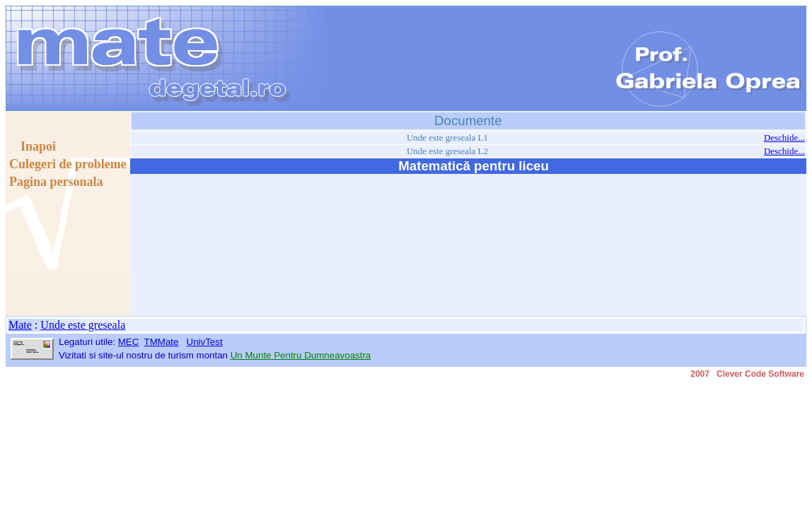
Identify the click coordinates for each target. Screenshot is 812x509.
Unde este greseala (83, 325)
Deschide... (784, 138)
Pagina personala (56, 182)
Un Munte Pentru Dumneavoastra (301, 355)
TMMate (162, 342)
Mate (20, 325)
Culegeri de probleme (68, 164)
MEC (129, 342)
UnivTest (205, 342)
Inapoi (33, 146)
